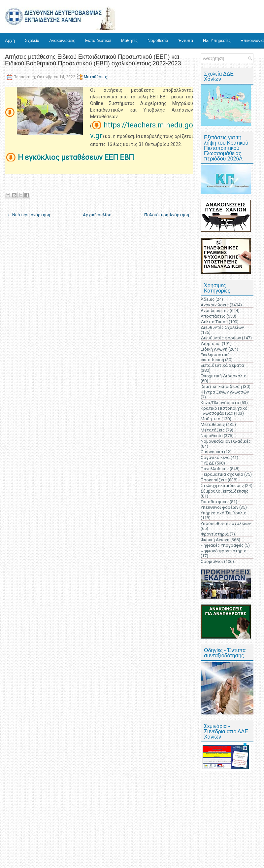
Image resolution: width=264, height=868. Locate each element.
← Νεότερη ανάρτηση (29, 215)
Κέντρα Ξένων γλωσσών (225, 392)
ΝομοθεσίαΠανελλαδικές (226, 441)
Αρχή (10, 40)
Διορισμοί (211, 344)
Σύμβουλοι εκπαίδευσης (225, 491)
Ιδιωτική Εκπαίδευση (221, 386)
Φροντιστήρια (215, 534)
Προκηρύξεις (214, 480)
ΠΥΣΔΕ (207, 463)
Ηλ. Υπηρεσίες (217, 40)
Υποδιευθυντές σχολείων (226, 523)
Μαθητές (129, 40)
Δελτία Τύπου (214, 322)
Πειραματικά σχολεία (222, 474)
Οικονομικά (212, 452)
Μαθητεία (211, 419)
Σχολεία (32, 40)
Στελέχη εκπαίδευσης (222, 486)
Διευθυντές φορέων (221, 338)
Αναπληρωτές (215, 311)
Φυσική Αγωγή (215, 540)
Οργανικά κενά (215, 457)
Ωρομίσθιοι (212, 561)
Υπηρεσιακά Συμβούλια (224, 513)
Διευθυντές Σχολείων (222, 327)
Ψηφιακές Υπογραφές (222, 545)
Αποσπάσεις (213, 316)
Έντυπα (186, 40)
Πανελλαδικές (215, 469)
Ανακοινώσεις (62, 40)
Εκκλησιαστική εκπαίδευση (215, 357)
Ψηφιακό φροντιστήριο (224, 551)
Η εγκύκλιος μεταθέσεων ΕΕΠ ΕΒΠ (77, 157)
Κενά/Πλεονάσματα (220, 403)
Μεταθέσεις (96, 77)
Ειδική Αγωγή (214, 349)
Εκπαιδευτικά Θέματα (222, 365)
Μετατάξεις (213, 430)
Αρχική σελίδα (97, 215)
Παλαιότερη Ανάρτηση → (169, 215)
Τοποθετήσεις (215, 502)
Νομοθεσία (158, 40)
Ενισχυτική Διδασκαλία (224, 376)
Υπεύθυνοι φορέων (219, 507)
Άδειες (208, 299)
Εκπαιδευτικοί (98, 40)
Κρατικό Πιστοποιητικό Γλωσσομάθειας (224, 411)
